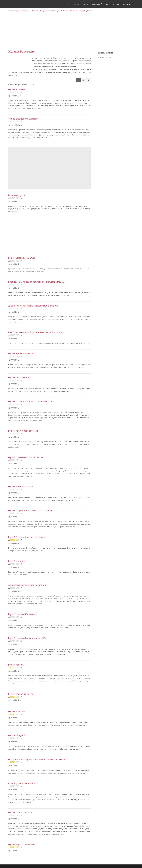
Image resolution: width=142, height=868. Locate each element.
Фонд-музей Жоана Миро (22, 783)
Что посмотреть (14, 11)
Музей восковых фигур (21, 694)
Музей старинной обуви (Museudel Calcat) (31, 401)
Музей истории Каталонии (23, 614)
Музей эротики (16, 665)
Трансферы (85, 4)
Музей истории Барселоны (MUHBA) (28, 638)
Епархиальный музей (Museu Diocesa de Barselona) (36, 332)
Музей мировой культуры (22, 258)
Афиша (108, 4)
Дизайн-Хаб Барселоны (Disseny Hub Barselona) (34, 306)
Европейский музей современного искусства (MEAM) (37, 282)
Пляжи (65, 11)
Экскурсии (26, 11)
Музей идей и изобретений (23, 431)
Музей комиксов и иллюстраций (26, 457)
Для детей (74, 11)
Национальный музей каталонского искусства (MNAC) (37, 759)
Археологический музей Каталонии (27, 585)
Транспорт (116, 4)
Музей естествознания (20, 486)
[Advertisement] (71, 31)
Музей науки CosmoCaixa (22, 844)
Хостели (76, 4)
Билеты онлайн (97, 4)
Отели (69, 4)
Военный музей (17, 195)
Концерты (44, 11)
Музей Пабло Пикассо (20, 813)
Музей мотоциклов (19, 378)
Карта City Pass (85, 11)
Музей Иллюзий (17, 89)
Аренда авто (127, 4)
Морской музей (17, 735)
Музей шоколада (17, 711)
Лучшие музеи (55, 11)
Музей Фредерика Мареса (22, 354)
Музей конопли (17, 561)
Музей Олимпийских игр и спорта (27, 537)
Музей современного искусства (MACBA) (30, 510)
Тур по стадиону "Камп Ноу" (23, 119)
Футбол (35, 11)
